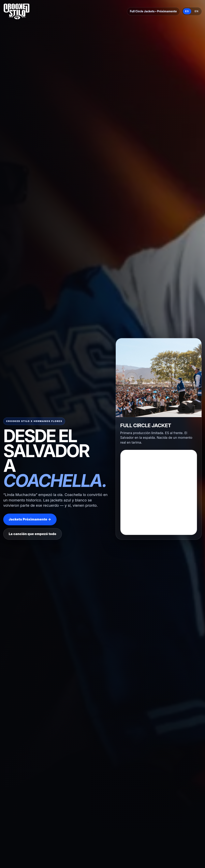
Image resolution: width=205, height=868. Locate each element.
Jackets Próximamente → (30, 519)
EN (197, 11)
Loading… (159, 531)
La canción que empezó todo (33, 534)
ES (187, 11)
